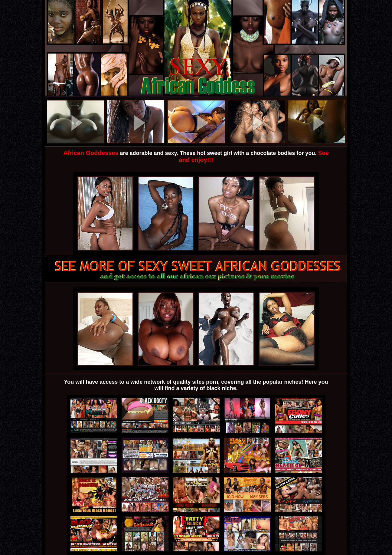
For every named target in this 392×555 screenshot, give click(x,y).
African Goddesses (91, 153)
